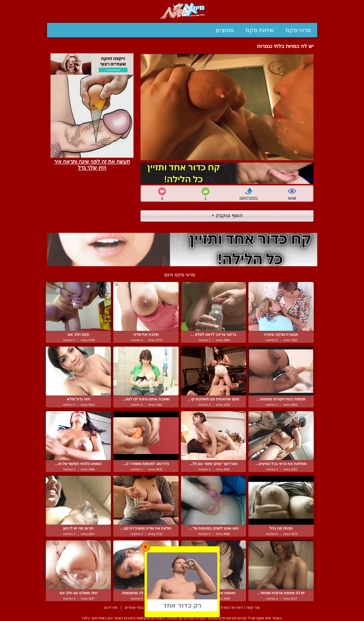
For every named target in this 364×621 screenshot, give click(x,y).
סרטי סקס (298, 30)
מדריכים (111, 607)
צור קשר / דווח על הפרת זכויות (235, 607)
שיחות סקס (260, 30)
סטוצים (225, 30)
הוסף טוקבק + (227, 215)
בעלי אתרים (134, 607)
